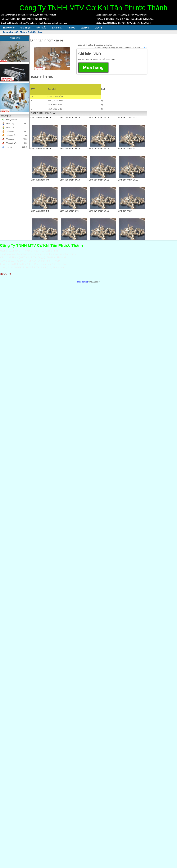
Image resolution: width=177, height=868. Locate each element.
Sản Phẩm (41, 28)
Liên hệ (99, 28)
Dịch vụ (85, 28)
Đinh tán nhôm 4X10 (128, 149)
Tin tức (71, 28)
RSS (145, 48)
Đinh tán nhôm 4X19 (41, 149)
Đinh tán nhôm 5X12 (99, 117)
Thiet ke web (82, 282)
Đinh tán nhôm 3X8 (40, 211)
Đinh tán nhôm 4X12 (99, 149)
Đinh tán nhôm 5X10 (128, 117)
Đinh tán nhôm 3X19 (70, 180)
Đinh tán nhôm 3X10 (128, 180)
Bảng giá (57, 28)
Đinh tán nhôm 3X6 (69, 211)
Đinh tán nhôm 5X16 (70, 117)
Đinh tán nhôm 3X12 (99, 180)
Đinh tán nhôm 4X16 (70, 149)
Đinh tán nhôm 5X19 (41, 117)
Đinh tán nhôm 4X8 (40, 180)
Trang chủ (9, 28)
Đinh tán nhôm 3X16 (99, 211)
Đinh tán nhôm (125, 211)
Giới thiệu (26, 28)
